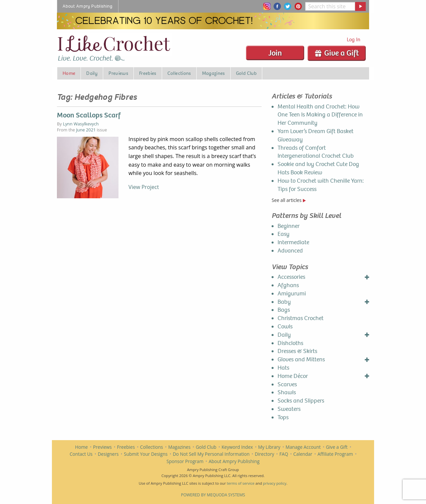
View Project (144, 187)
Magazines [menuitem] (213, 73)
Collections (152, 447)
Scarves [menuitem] (287, 384)
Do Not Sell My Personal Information (211, 454)
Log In (354, 39)
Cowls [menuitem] (285, 327)
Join (275, 53)
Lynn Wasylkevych (81, 124)
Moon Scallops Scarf (89, 115)
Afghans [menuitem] (288, 285)
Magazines (180, 447)
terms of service (240, 483)
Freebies (126, 447)
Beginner (289, 226)
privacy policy (275, 483)
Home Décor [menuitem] (293, 376)
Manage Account (303, 447)
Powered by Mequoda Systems (213, 495)
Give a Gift (337, 53)
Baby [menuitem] (284, 302)
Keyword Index (237, 447)
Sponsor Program (185, 461)
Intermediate (293, 242)
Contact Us (81, 454)
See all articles (289, 200)
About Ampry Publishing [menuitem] (88, 6)
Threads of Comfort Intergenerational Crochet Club (316, 152)
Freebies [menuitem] (148, 73)
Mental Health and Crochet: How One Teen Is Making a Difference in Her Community (320, 115)
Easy (284, 234)
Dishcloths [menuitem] (290, 343)
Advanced (290, 251)
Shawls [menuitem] (287, 392)
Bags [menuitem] (284, 310)
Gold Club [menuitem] (246, 73)
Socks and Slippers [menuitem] (301, 401)
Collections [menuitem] (179, 73)
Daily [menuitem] (92, 73)
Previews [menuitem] (118, 73)
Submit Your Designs (146, 454)
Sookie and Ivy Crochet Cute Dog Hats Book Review (318, 168)
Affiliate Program (335, 454)
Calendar (303, 454)
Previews (103, 447)
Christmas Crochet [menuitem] (301, 318)
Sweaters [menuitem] (289, 409)
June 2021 (86, 130)
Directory (264, 454)
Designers (108, 454)
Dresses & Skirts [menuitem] (297, 351)
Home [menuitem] (69, 73)
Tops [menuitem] (283, 417)
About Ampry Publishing (234, 461)
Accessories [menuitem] (291, 277)
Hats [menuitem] (283, 368)
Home (82, 447)
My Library (269, 447)
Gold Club (206, 447)
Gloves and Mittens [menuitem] (301, 359)
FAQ (284, 454)
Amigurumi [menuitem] (292, 294)
